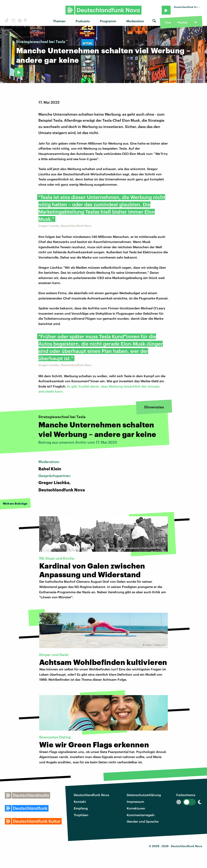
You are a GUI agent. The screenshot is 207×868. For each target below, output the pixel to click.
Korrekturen (136, 808)
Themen (59, 21)
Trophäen (81, 815)
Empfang (81, 808)
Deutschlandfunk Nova (91, 795)
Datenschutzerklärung (144, 795)
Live (168, 22)
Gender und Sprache (143, 821)
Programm (108, 21)
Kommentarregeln (141, 815)
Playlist (182, 22)
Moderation (135, 21)
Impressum (135, 801)
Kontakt (80, 801)
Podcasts (83, 21)
